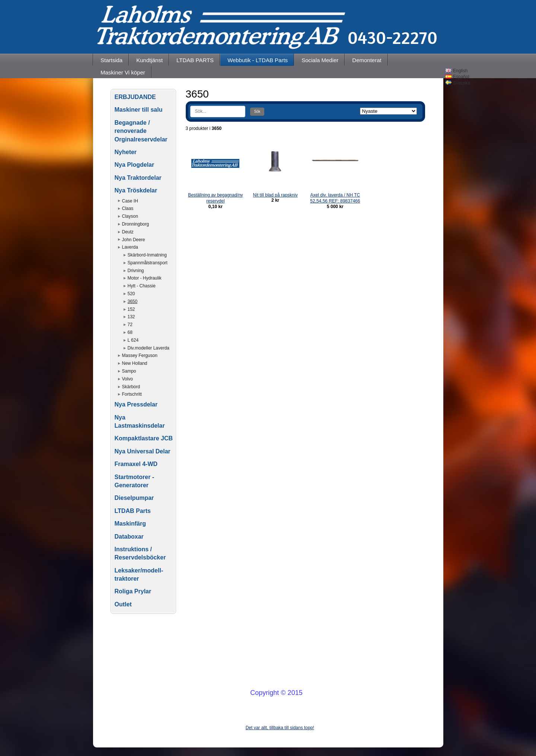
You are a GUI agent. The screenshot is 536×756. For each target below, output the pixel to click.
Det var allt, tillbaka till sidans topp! (280, 728)
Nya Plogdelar (135, 165)
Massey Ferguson (140, 355)
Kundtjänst (149, 60)
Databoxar (129, 537)
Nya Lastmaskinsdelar (140, 422)
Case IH (130, 201)
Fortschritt (132, 394)
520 (131, 294)
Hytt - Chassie (142, 286)
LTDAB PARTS (195, 60)
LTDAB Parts (133, 511)
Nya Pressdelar (136, 404)
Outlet (123, 604)
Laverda (130, 247)
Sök (257, 111)
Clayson (130, 216)
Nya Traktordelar (138, 178)
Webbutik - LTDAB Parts (258, 60)
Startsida (111, 60)
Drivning (136, 271)
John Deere (134, 240)
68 (130, 332)
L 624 (133, 340)
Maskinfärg (130, 524)
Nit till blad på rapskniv (275, 195)
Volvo (127, 379)
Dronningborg (136, 224)
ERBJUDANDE (135, 97)
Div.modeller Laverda (149, 348)
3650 (133, 302)
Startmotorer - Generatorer (135, 481)
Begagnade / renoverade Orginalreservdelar (141, 131)
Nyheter (126, 152)
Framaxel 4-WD (136, 464)
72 (130, 325)
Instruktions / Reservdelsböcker (140, 553)
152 (131, 309)
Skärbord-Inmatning (147, 255)
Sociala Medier (320, 60)
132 (131, 317)
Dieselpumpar (134, 498)
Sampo (129, 371)
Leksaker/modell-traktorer (139, 575)
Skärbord (131, 387)
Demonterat (367, 60)
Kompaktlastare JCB (144, 438)
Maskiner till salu (139, 110)
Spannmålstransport (148, 263)
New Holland (135, 363)
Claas (128, 208)
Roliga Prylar (133, 591)
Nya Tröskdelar (136, 190)
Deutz (128, 232)
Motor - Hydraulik (145, 278)
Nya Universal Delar (143, 451)
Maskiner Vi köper (123, 72)
